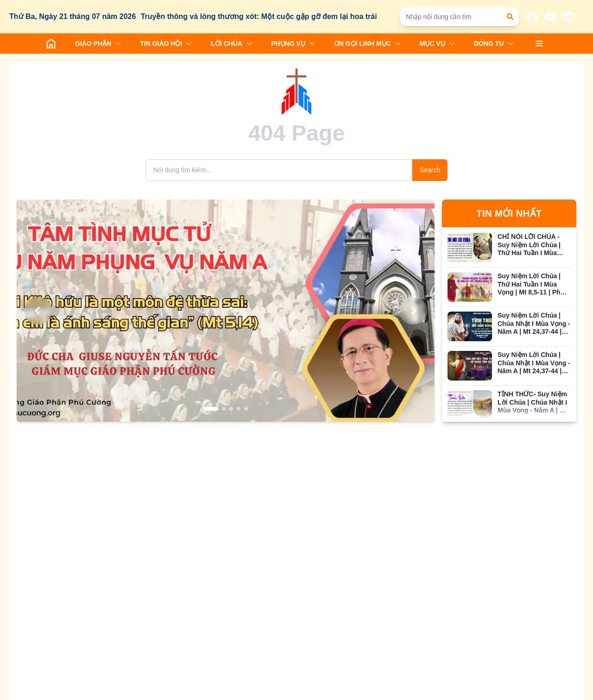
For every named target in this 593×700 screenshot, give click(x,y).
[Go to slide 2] (224, 409)
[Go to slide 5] (246, 409)
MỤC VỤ (438, 44)
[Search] (279, 170)
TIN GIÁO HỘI (166, 44)
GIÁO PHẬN (98, 44)
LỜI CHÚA (232, 44)
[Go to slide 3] (231, 409)
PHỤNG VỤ (293, 44)
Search (430, 170)
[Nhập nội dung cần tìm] (455, 17)
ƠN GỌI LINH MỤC (368, 44)
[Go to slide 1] (211, 409)
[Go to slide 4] (239, 409)
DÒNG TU (494, 44)
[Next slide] (413, 311)
